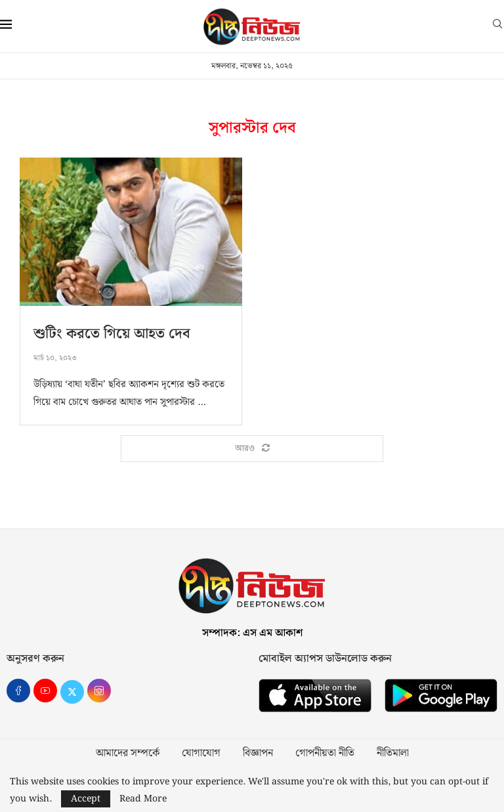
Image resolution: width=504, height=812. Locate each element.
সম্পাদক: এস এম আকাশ (252, 633)
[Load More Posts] (252, 449)
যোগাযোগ (201, 754)
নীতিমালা (393, 754)
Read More (143, 799)
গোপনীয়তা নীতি (325, 754)
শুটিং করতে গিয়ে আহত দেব (112, 334)
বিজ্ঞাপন (258, 754)
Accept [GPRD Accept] (86, 799)
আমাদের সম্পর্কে (128, 754)
